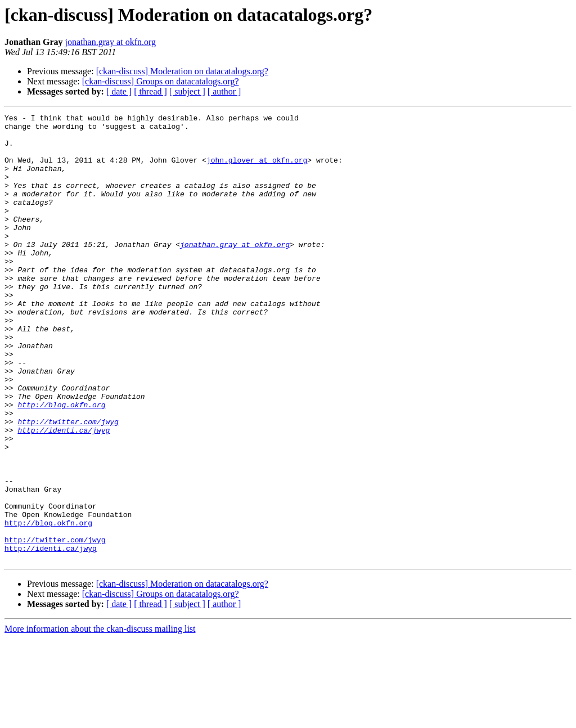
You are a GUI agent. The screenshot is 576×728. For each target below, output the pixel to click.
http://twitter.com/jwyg (68, 484)
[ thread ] (150, 91)
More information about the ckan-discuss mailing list (100, 718)
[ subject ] (187, 91)
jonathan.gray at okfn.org (111, 42)
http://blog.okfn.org (61, 464)
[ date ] (119, 91)
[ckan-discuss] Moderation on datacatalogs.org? (182, 71)
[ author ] (224, 91)
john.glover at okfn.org (257, 170)
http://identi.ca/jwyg (64, 494)
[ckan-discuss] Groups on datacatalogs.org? (161, 81)
